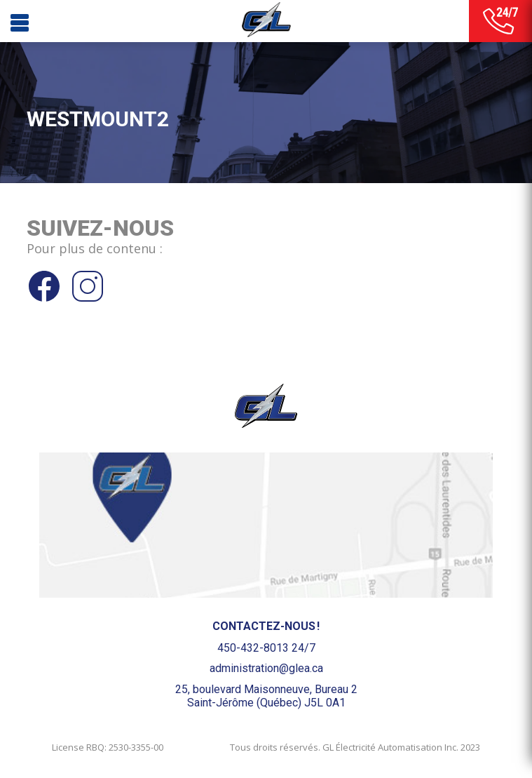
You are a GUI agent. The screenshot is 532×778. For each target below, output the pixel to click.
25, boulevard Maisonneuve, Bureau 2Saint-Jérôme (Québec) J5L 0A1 (266, 696)
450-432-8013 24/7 (266, 648)
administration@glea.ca (266, 668)
